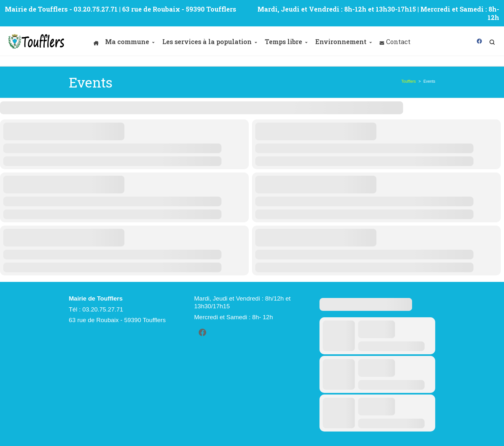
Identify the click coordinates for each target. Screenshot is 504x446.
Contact (398, 42)
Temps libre (283, 42)
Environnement (341, 42)
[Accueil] (96, 42)
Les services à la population (207, 42)
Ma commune (127, 42)
